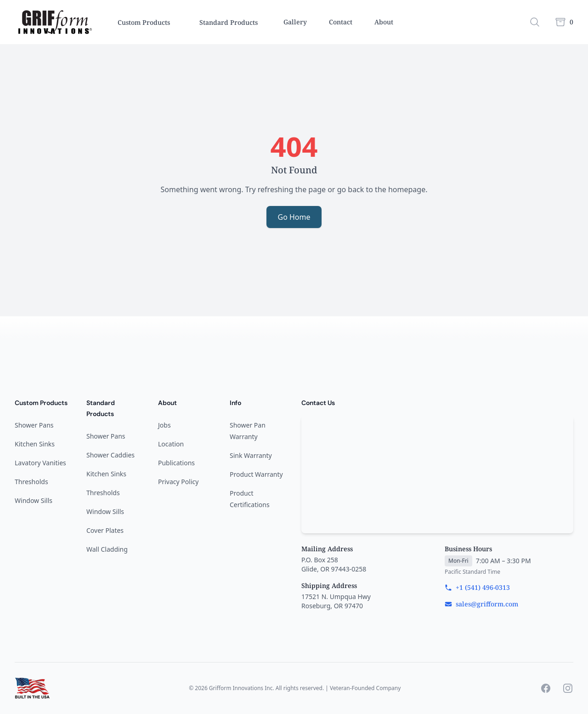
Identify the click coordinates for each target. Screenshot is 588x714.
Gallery (295, 22)
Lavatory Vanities (40, 463)
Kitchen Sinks (35, 444)
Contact (341, 22)
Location (171, 444)
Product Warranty (256, 474)
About (384, 22)
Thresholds (31, 482)
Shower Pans (34, 425)
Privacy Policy (178, 482)
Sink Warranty (251, 455)
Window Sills (34, 500)
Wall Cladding (107, 549)
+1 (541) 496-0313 (477, 587)
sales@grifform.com (481, 604)
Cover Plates (105, 530)
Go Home (294, 217)
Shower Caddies (110, 455)
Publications (176, 463)
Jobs (164, 425)
